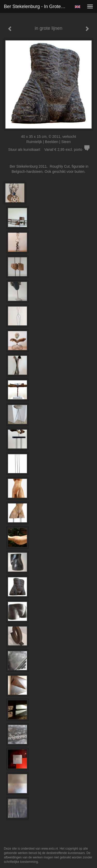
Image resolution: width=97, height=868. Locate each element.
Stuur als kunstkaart (49, 150)
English (77, 7)
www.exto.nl (50, 849)
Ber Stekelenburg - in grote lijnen (37, 6)
